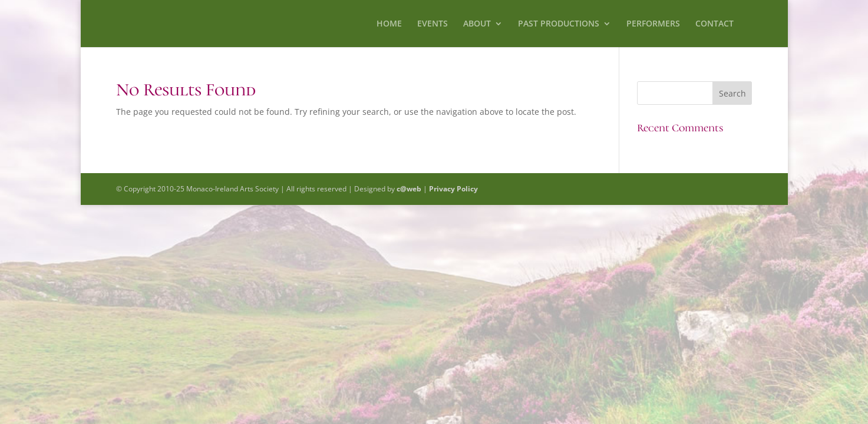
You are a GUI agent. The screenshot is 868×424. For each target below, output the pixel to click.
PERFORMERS (653, 24)
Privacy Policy (453, 189)
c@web (409, 189)
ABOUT (477, 24)
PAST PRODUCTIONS (559, 24)
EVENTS (433, 24)
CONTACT (714, 24)
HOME (389, 24)
